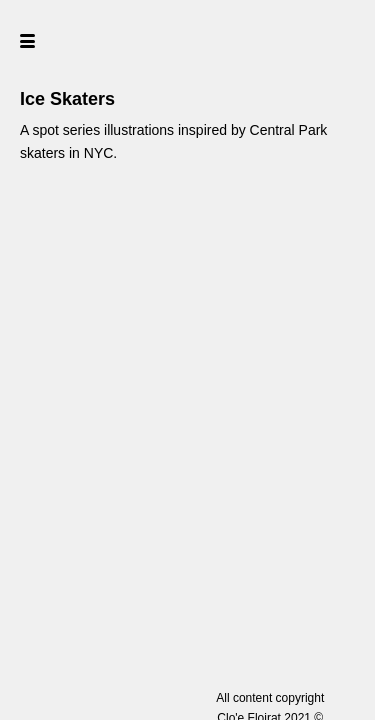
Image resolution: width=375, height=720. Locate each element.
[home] (187, 40)
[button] (62, 40)
